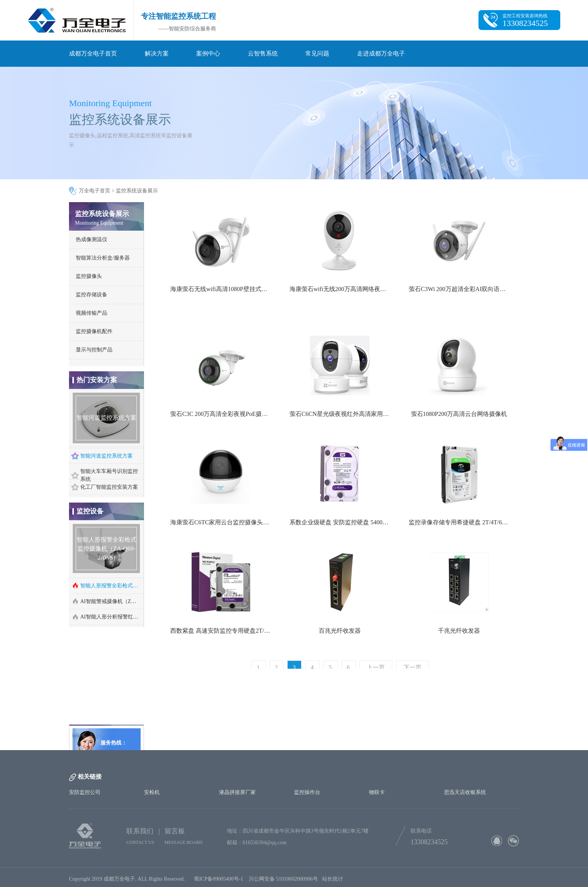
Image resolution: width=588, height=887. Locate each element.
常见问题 (317, 53)
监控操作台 (307, 792)
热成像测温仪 (91, 239)
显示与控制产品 (94, 350)
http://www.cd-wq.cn (105, 733)
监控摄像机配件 (94, 331)
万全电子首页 (94, 191)
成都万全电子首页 (93, 53)
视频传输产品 (91, 313)
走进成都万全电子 (381, 53)
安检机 (152, 792)
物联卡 (377, 792)
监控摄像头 (89, 276)
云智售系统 (263, 53)
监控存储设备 (91, 295)
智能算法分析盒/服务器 (103, 258)
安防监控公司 (85, 792)
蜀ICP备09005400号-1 (218, 881)
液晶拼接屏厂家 (237, 792)
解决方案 (157, 53)
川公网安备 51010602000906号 (285, 881)
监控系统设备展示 (137, 191)
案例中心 (208, 53)
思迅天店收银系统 (465, 792)
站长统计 (333, 881)
